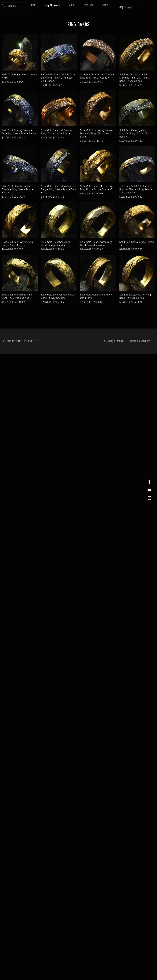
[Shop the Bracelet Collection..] (78, 318)
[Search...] (13, 6)
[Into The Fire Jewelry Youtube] (149, 490)
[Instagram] (149, 498)
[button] (138, 6)
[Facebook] (149, 482)
